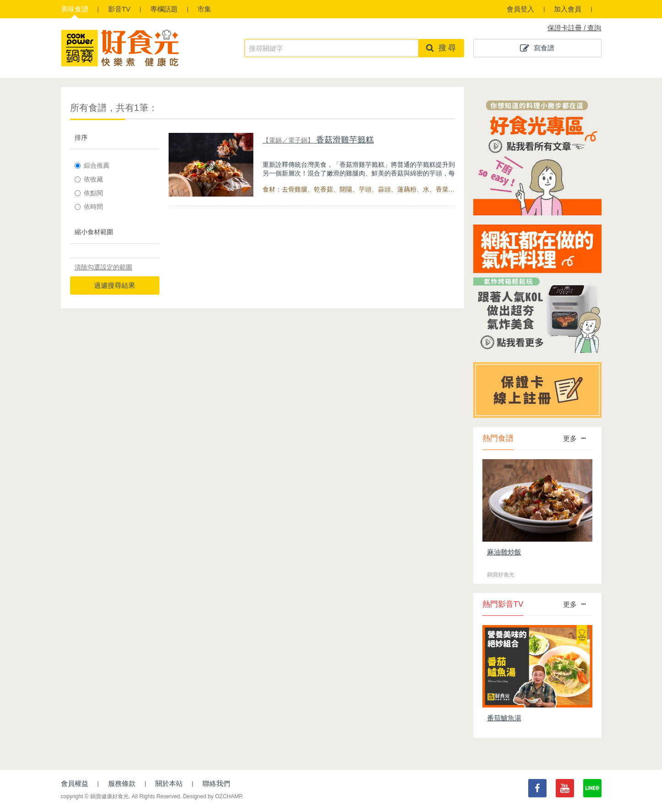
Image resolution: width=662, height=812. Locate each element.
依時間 (89, 207)
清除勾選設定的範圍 (104, 267)
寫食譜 (537, 48)
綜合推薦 (92, 165)
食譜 (75, 9)
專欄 (164, 9)
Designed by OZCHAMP (212, 796)
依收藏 (89, 179)
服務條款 (122, 783)
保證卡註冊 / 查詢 (574, 28)
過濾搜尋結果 (115, 285)
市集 (204, 9)
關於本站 (169, 783)
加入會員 (568, 9)
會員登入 (520, 9)
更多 (574, 438)
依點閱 (89, 193)
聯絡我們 (216, 783)
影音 (119, 9)
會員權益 (75, 783)
